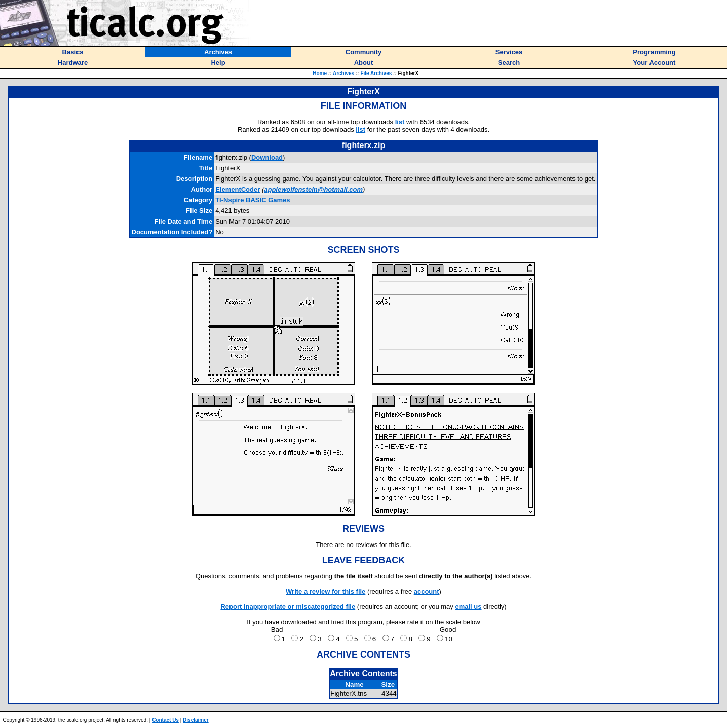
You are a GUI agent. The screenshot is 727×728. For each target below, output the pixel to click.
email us (468, 607)
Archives (343, 73)
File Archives (376, 73)
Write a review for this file (326, 591)
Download (267, 157)
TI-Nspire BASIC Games (253, 200)
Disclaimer (196, 720)
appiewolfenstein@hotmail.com (313, 189)
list (400, 122)
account (427, 591)
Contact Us (165, 720)
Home (320, 73)
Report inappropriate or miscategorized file (288, 607)
